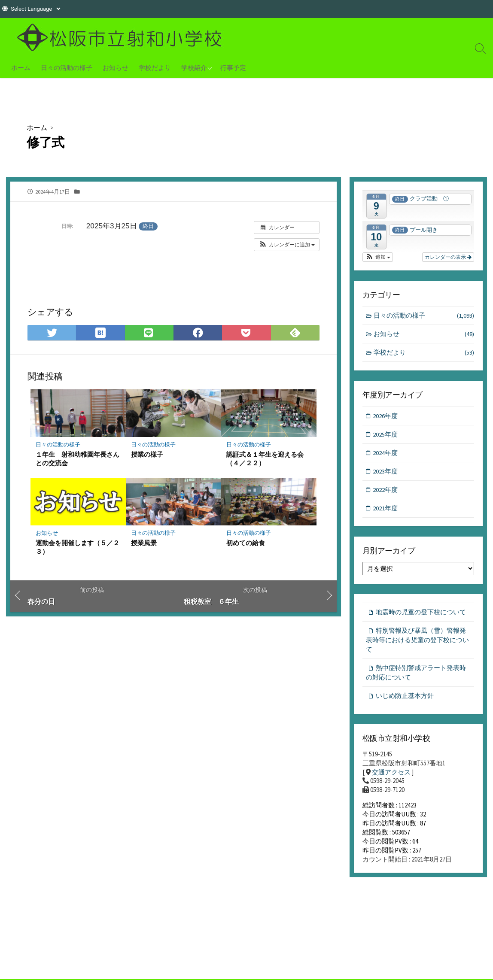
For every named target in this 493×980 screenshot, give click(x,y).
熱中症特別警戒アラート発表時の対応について (416, 676)
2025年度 (386, 435)
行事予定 (233, 67)
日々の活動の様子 (67, 67)
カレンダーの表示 (448, 257)
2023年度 (386, 473)
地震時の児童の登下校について (421, 614)
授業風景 (144, 544)
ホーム (21, 67)
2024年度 (386, 454)
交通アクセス (391, 777)
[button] (287, 245)
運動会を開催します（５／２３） (78, 548)
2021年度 (386, 510)
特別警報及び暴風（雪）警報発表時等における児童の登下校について (417, 643)
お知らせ (116, 67)
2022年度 (386, 491)
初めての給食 (246, 544)
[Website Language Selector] (35, 9)
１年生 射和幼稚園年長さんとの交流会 (78, 459)
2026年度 (386, 417)
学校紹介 (194, 67)
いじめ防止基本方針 (405, 699)
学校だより (155, 67)
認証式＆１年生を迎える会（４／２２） (265, 459)
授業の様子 (147, 455)
